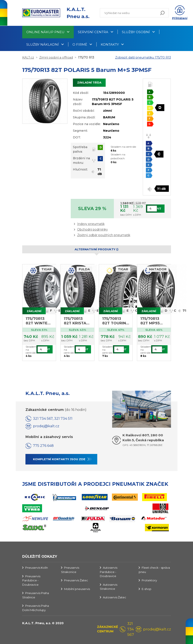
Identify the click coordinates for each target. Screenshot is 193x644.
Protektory (149, 580)
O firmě (80, 44)
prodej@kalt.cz (46, 426)
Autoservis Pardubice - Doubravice (109, 572)
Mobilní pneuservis (77, 589)
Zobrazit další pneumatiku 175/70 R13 (143, 57)
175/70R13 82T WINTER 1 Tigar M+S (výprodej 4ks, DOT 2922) (39, 321)
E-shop (147, 589)
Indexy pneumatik (91, 224)
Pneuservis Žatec (76, 580)
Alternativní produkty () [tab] (96, 249)
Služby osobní (136, 32)
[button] (180, 13)
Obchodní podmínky (93, 229)
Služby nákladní (43, 44)
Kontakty (110, 44)
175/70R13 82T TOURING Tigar (116, 321)
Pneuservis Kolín (37, 568)
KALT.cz (28, 57)
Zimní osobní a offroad (56, 57)
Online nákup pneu (45, 32)
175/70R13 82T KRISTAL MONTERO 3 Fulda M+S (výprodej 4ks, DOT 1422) (76, 321)
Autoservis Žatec (115, 597)
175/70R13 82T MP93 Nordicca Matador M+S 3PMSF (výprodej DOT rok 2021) (153, 321)
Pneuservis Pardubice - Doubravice (31, 580)
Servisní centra (93, 32)
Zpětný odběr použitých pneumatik (104, 235)
